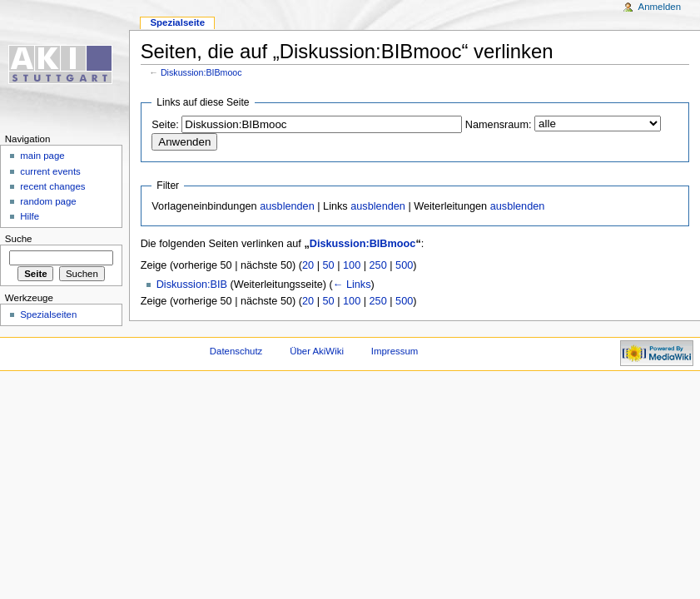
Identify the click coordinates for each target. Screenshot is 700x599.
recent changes (52, 186)
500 (404, 265)
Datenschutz (236, 351)
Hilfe (30, 216)
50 (329, 265)
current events (50, 171)
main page (42, 156)
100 (352, 265)
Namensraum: (499, 125)
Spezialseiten (48, 314)
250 (378, 265)
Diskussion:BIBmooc (201, 72)
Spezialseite (177, 22)
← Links (352, 285)
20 (308, 265)
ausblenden (287, 206)
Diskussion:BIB (192, 285)
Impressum (395, 351)
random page (48, 201)
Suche (19, 239)
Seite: (165, 125)
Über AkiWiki (317, 351)
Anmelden (660, 7)
